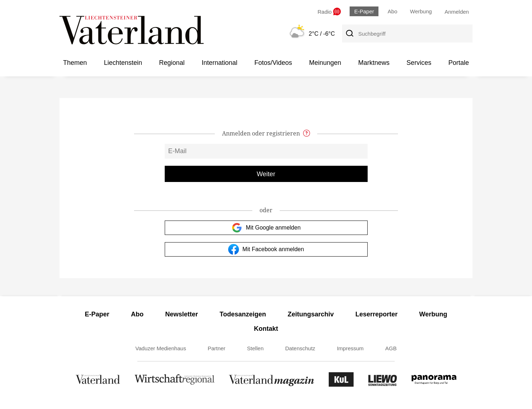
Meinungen (325, 63)
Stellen (255, 348)
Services (419, 63)
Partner (216, 348)
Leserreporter (376, 314)
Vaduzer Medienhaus (161, 348)
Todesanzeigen (243, 314)
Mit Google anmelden (266, 228)
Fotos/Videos (273, 63)
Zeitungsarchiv (311, 314)
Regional (172, 63)
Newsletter (181, 314)
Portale (459, 63)
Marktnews (374, 63)
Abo (393, 11)
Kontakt (266, 329)
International (219, 63)
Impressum (350, 348)
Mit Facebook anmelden (266, 249)
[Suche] (349, 34)
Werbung (421, 11)
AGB (391, 348)
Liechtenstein (123, 63)
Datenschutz (300, 348)
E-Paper (364, 11)
